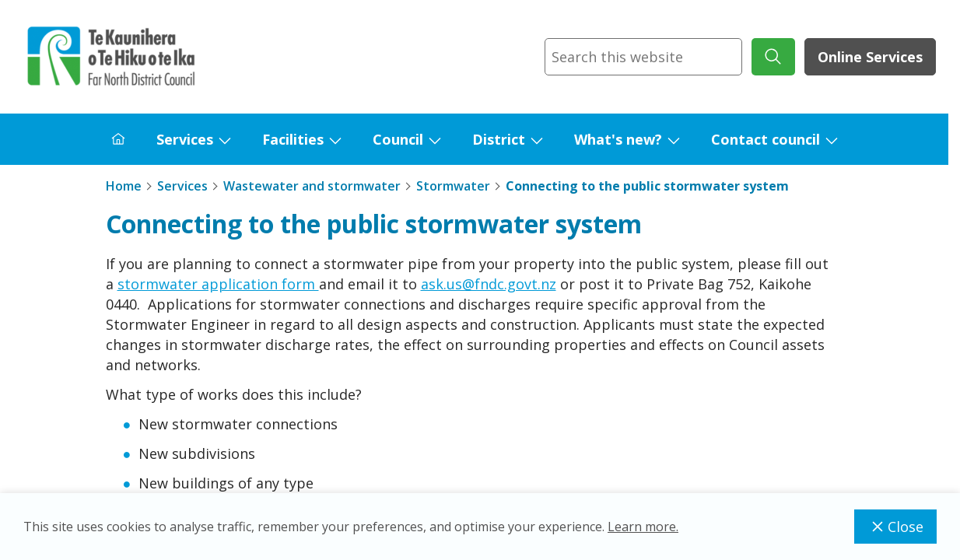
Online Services (870, 57)
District (499, 139)
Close (895, 527)
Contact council (766, 139)
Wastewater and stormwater (312, 186)
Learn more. (643, 527)
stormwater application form (218, 284)
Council (398, 139)
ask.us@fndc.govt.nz (489, 284)
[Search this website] (643, 57)
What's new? (618, 139)
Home (124, 186)
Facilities (293, 139)
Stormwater (453, 186)
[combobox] (643, 57)
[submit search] (773, 57)
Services (185, 139)
